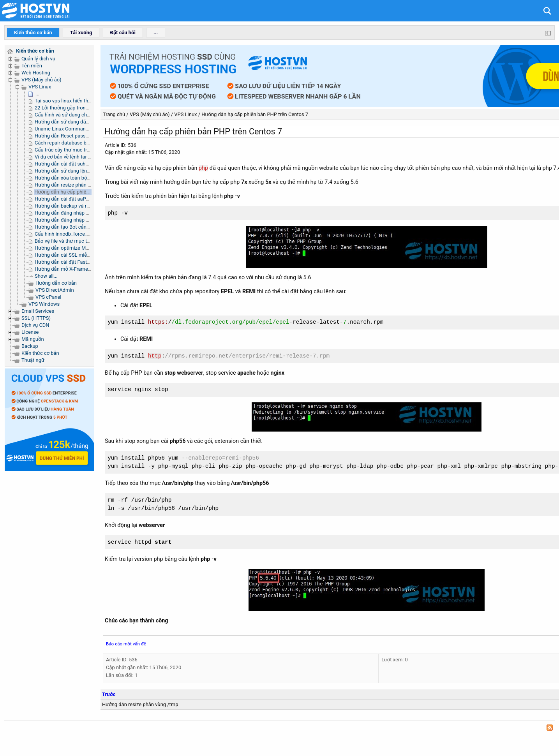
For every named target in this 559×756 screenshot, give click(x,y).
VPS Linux (40, 87)
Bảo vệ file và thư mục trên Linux (71, 241)
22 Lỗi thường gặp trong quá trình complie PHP (87, 108)
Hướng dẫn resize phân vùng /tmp (73, 185)
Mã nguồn (33, 339)
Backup (30, 346)
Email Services (38, 311)
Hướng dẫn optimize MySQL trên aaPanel (81, 248)
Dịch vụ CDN (35, 325)
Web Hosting (36, 73)
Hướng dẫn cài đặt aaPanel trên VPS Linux (82, 199)
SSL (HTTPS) (36, 318)
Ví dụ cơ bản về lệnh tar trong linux (73, 157)
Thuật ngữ (33, 360)
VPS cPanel (48, 297)
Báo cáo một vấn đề (126, 644)
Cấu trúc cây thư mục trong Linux (72, 150)
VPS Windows (44, 304)
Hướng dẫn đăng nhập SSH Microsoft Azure (84, 220)
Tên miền (32, 66)
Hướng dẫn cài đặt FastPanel (67, 262)
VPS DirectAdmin (55, 290)
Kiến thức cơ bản (40, 353)
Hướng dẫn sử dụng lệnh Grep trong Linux (81, 171)
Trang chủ (114, 114)
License (30, 332)
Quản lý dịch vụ (38, 59)
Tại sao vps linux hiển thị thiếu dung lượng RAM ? (89, 101)
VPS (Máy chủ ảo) (41, 80)
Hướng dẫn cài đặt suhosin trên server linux (83, 164)
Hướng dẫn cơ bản (56, 283)
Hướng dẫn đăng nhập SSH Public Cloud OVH (86, 213)
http (155, 356)
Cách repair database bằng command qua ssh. (87, 143)
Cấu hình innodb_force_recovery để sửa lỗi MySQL (91, 234)
